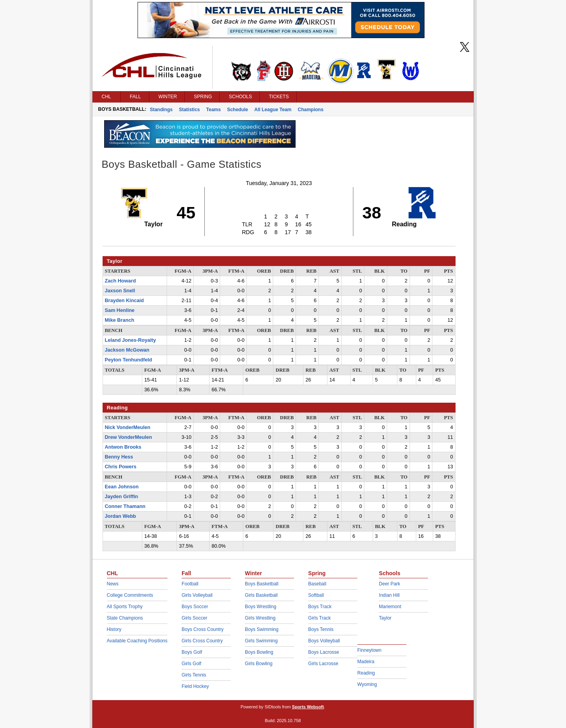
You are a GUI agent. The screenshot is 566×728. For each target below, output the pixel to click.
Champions (311, 110)
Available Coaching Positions (137, 641)
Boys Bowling (259, 652)
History (114, 629)
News (113, 584)
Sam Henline (120, 310)
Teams (214, 110)
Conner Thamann (125, 506)
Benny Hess (119, 457)
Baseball (317, 584)
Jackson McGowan (127, 350)
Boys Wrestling (261, 607)
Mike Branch (120, 320)
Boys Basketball (262, 584)
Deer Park (390, 584)
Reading (366, 673)
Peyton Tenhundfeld (129, 360)
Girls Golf (191, 664)
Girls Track (319, 618)
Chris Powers (121, 467)
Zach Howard (120, 281)
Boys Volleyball (324, 641)
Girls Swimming (261, 641)
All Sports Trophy (125, 607)
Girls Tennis (194, 675)
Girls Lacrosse (323, 664)
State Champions (125, 618)
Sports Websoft (308, 707)
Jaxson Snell (120, 291)
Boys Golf (192, 652)
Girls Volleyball (197, 595)
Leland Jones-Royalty (130, 340)
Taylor (385, 618)
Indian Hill (389, 595)
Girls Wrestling (260, 618)
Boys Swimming (262, 629)
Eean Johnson (122, 487)
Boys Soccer (195, 607)
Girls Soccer (194, 618)
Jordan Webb (121, 516)
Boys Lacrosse (324, 652)
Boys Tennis (321, 629)
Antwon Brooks (123, 447)
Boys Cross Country (203, 629)
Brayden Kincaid (124, 301)
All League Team (273, 110)
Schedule (238, 110)
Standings (161, 110)
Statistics (189, 110)
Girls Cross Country (202, 641)
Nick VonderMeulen (128, 427)
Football (190, 584)
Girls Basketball (261, 595)
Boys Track (320, 607)
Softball (316, 595)
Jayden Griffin (122, 497)
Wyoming (367, 684)
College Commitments (130, 595)
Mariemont (390, 607)
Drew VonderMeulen (129, 437)
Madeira (366, 662)
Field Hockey (195, 686)
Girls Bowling (259, 664)
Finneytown (369, 650)
